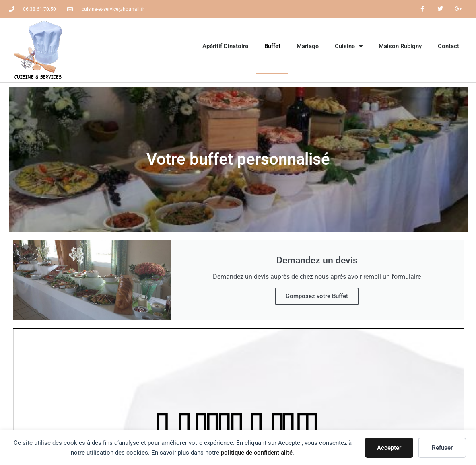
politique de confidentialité (257, 453)
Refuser (442, 448)
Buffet (272, 46)
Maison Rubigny (400, 46)
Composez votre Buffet (317, 296)
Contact (448, 46)
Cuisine (349, 46)
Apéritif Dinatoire (225, 46)
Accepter (389, 448)
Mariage (308, 46)
